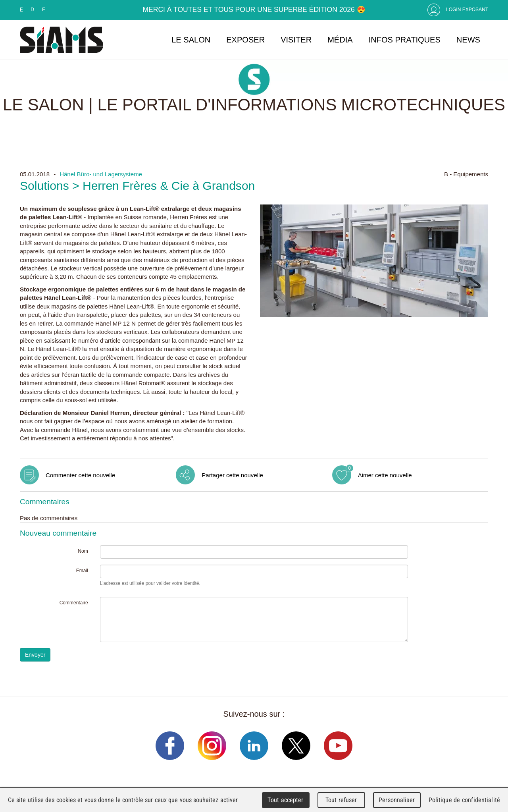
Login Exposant (467, 10)
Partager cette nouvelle (232, 475)
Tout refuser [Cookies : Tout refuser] (341, 800)
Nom (83, 551)
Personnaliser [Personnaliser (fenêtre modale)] (397, 800)
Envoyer (35, 655)
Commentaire (74, 603)
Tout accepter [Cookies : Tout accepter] (285, 800)
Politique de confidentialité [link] (464, 800)
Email (82, 571)
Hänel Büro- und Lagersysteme (101, 174)
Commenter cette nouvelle (80, 475)
